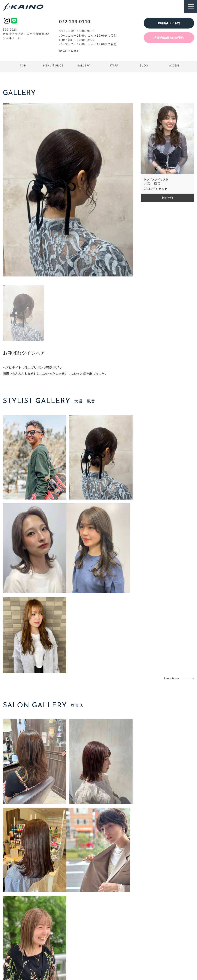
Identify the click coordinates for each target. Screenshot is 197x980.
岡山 (82, 925)
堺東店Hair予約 (169, 23)
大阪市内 (66, 925)
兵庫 (64, 950)
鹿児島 (83, 937)
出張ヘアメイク (136, 918)
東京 (64, 918)
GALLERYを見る (154, 189)
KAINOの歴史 (165, 925)
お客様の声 (30, 936)
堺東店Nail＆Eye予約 (169, 38)
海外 (82, 943)
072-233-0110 (75, 21)
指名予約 (167, 198)
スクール (132, 925)
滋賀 (64, 937)
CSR (159, 937)
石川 (82, 918)
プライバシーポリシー (170, 943)
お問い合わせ (165, 950)
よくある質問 (30, 930)
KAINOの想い (165, 918)
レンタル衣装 (110, 931)
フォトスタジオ (111, 925)
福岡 (82, 931)
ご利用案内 (30, 924)
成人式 (131, 931)
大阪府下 (66, 931)
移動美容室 (108, 918)
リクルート (163, 931)
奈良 (64, 943)
